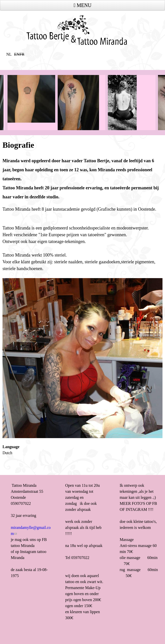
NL (9, 54)
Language (11, 447)
